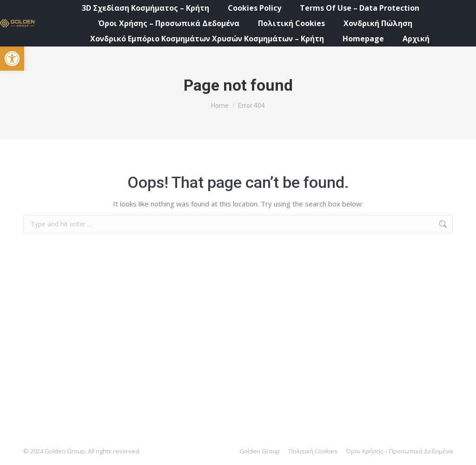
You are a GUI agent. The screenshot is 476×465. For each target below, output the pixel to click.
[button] (12, 59)
